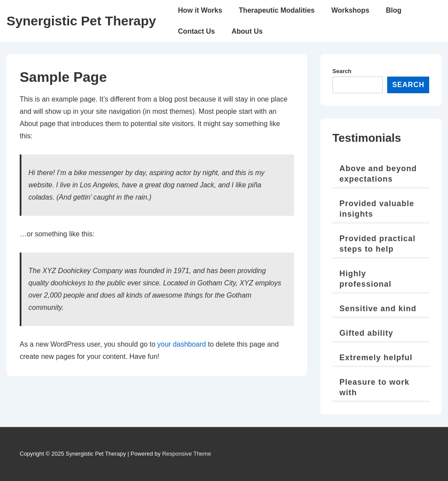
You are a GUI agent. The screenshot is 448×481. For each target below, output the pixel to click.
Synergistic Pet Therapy (81, 21)
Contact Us (196, 31)
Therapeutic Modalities (277, 10)
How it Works (200, 10)
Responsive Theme (187, 454)
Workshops (350, 10)
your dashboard (182, 344)
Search (342, 71)
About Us (247, 31)
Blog (394, 10)
